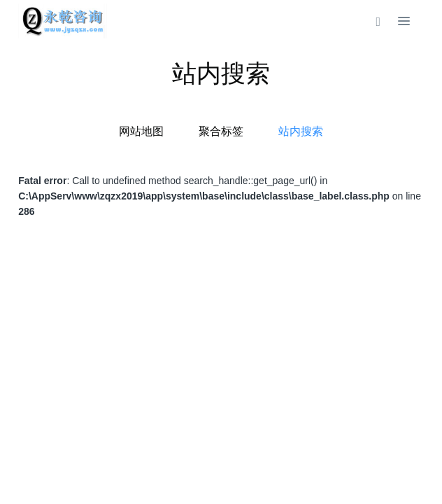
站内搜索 (301, 131)
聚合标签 (221, 131)
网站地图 (141, 131)
